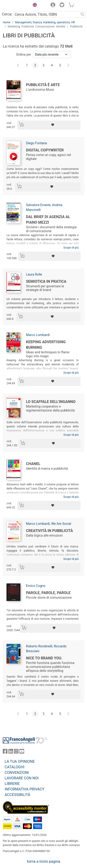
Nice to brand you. (44, 658)
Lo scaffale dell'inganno (51, 402)
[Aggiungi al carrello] (21, 125)
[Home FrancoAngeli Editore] (15, 6)
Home (6, 22)
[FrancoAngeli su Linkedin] (11, 752)
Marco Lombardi (38, 335)
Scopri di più (71, 248)
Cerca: (7, 14)
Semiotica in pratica (46, 281)
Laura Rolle (34, 274)
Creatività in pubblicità (49, 531)
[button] (34, 6)
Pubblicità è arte (43, 85)
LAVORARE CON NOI (22, 778)
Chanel (33, 464)
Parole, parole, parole (48, 593)
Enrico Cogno (36, 586)
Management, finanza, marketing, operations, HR (45, 22)
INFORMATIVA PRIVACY (24, 789)
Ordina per (23, 54)
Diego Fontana (36, 143)
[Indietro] (19, 66)
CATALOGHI (14, 767)
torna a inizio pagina (43, 861)
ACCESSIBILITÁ (17, 795)
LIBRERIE (12, 784)
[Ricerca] (82, 14)
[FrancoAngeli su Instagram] (16, 752)
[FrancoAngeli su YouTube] (22, 752)
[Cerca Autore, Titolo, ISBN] (46, 14)
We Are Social (61, 524)
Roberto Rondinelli (39, 646)
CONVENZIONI (17, 773)
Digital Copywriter (45, 150)
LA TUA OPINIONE (20, 761)
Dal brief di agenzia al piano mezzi (48, 220)
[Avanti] (68, 66)
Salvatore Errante (38, 205)
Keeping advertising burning (46, 345)
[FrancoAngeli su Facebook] (5, 752)
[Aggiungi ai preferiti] (53, 125)
